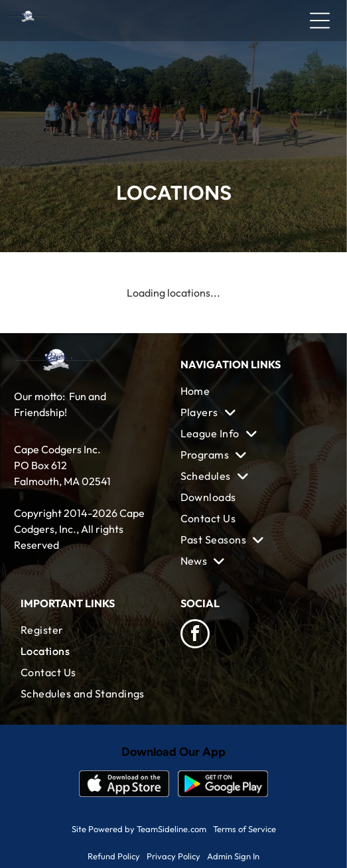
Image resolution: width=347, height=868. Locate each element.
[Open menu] (320, 21)
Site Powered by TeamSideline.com (139, 829)
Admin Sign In (233, 856)
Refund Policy (114, 856)
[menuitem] (254, 391)
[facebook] (195, 635)
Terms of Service (244, 829)
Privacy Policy (173, 856)
